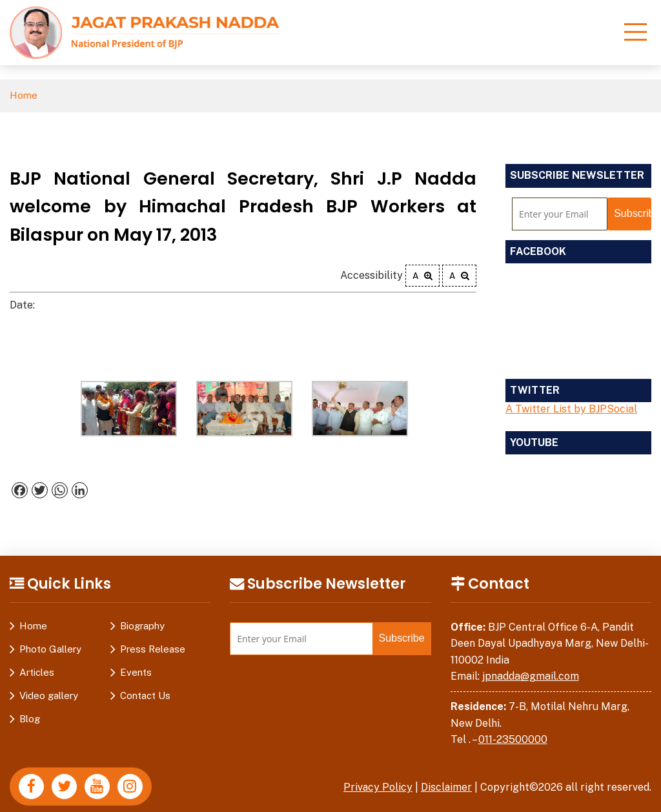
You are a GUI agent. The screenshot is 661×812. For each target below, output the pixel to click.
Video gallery (49, 695)
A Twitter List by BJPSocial (571, 409)
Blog (30, 719)
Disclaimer (446, 787)
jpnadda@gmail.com (531, 676)
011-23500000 (513, 739)
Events (136, 672)
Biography (142, 626)
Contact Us (145, 695)
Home (24, 96)
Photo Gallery (50, 649)
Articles (37, 672)
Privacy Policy (377, 787)
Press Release (153, 649)
